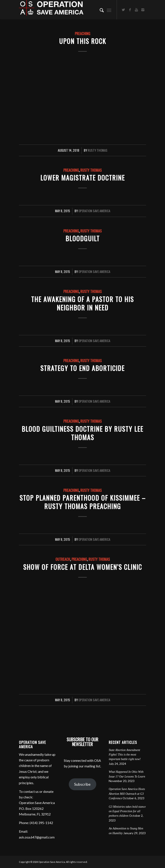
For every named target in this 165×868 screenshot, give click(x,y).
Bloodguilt (83, 238)
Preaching (82, 34)
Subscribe (82, 784)
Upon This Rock (83, 41)
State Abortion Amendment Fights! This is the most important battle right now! (125, 755)
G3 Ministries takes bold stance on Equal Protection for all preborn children (127, 811)
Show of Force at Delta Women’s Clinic (83, 567)
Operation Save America (94, 211)
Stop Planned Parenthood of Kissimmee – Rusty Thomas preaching (83, 502)
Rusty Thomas (98, 150)
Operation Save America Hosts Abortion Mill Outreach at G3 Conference (127, 794)
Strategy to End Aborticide (82, 368)
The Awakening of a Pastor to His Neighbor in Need (82, 303)
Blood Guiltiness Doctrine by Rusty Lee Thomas (82, 433)
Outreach (63, 559)
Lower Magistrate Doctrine (83, 178)
